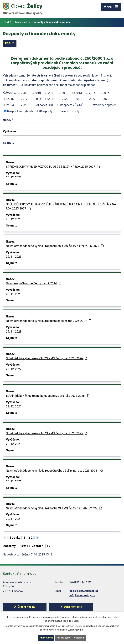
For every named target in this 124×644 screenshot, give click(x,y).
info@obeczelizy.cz (82, 595)
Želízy (25, 9)
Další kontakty (73, 607)
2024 (10, 105)
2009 (24, 93)
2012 (65, 93)
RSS (10, 43)
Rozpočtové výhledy (20, 111)
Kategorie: (9, 92)
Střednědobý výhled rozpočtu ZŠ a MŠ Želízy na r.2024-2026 (47, 358)
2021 (79, 99)
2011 (51, 93)
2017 (24, 99)
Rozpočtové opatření (104, 105)
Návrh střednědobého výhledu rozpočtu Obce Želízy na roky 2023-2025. (54, 471)
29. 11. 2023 (14, 257)
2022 (92, 99)
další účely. (74, 621)
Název (7, 120)
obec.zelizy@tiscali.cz (84, 591)
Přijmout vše (46, 638)
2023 (106, 99)
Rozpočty (46, 111)
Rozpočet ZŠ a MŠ (72, 105)
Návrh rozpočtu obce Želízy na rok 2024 (34, 283)
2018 (38, 99)
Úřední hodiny (26, 607)
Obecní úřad (20, 22)
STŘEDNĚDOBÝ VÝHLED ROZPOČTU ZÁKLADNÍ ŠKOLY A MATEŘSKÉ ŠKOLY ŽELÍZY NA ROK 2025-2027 (61, 206)
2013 (79, 93)
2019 (51, 99)
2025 (24, 105)
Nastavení (79, 638)
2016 (10, 99)
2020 (65, 99)
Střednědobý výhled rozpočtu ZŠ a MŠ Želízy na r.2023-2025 (47, 433)
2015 (106, 93)
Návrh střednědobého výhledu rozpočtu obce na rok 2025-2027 (49, 321)
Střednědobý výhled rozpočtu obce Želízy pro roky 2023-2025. (48, 396)
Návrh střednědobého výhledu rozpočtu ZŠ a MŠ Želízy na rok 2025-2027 (55, 246)
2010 (38, 93)
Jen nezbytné (63, 638)
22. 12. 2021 (14, 406)
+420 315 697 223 (81, 582)
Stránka (15, 538)
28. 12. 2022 (14, 369)
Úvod (6, 22)
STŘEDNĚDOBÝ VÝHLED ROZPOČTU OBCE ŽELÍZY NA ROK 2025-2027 (53, 167)
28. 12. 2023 (14, 177)
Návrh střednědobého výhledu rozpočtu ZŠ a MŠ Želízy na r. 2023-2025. (54, 508)
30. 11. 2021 (14, 481)
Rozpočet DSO (44, 105)
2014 (92, 93)
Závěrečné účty (69, 111)
